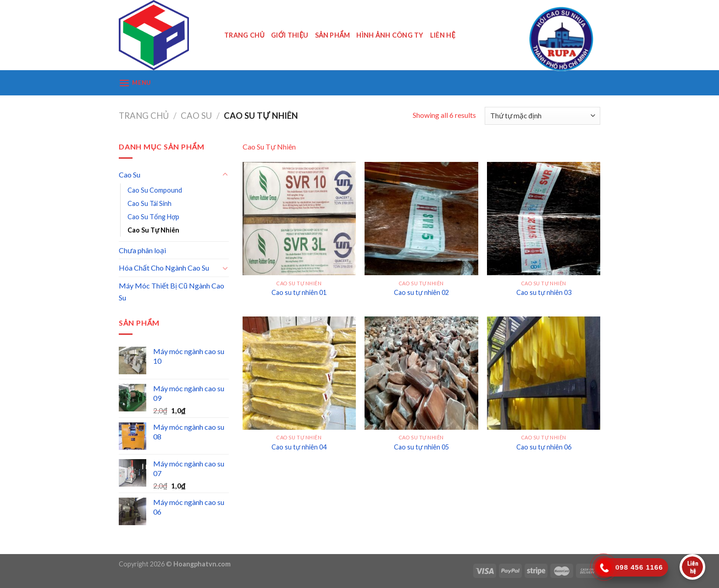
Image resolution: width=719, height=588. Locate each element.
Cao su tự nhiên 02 (421, 292)
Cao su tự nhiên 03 (544, 292)
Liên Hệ (443, 35)
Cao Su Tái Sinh (149, 203)
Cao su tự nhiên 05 (421, 447)
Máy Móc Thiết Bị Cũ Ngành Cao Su (171, 291)
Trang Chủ (244, 35)
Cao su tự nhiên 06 (544, 447)
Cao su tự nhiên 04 (299, 447)
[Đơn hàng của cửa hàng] (542, 116)
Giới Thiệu (290, 35)
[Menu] (135, 83)
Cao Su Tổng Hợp (153, 217)
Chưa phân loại (142, 250)
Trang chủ (144, 116)
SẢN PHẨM (333, 35)
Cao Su (196, 116)
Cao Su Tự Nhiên (153, 230)
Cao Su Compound (155, 190)
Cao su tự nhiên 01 (299, 292)
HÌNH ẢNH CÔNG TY (390, 35)
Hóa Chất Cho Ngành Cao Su (164, 268)
